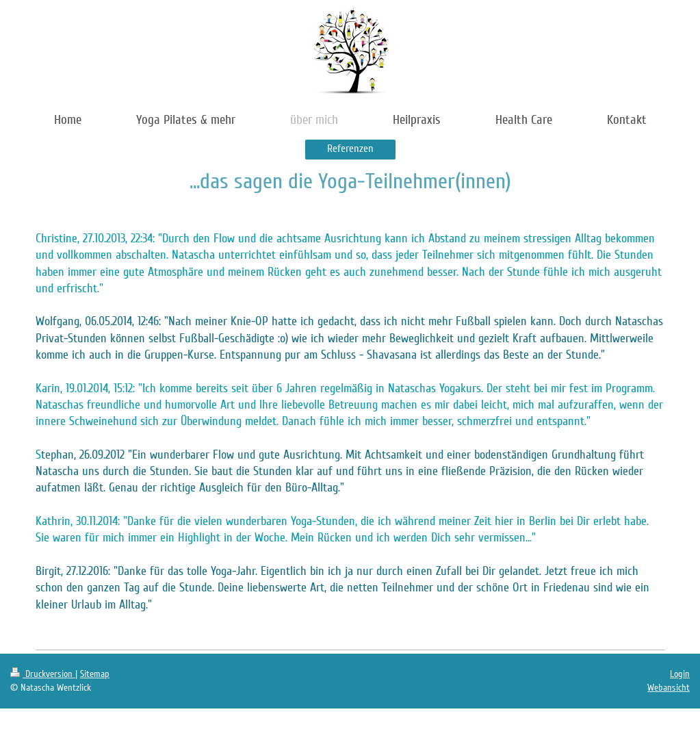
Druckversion (43, 674)
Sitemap (95, 674)
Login (680, 674)
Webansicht (669, 688)
